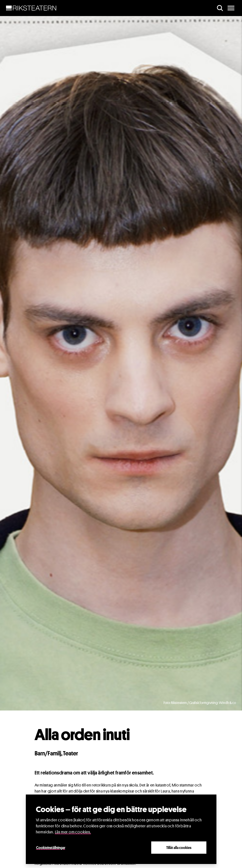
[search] (220, 8)
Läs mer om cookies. (73, 832)
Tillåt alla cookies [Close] (179, 847)
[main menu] (231, 8)
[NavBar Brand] (31, 8)
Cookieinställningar (51, 847)
